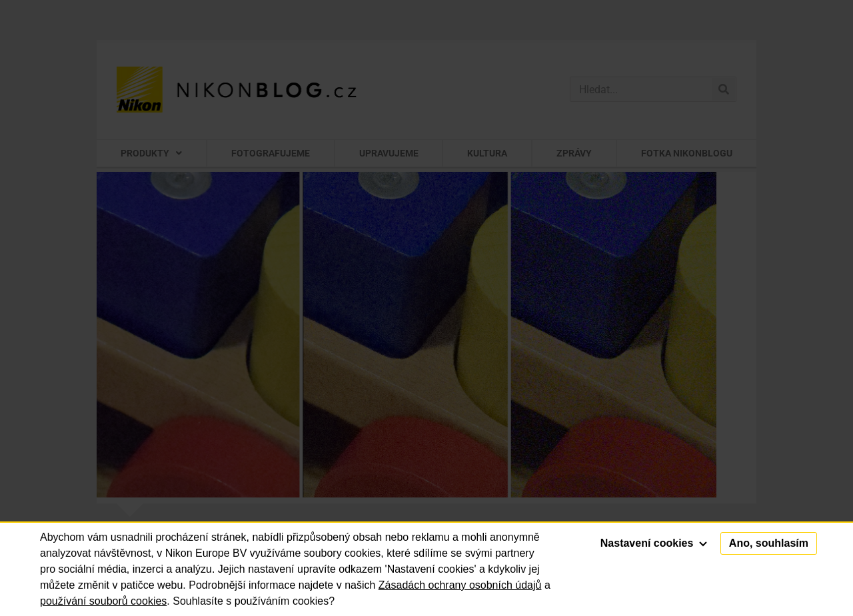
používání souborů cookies (103, 601)
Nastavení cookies (654, 543)
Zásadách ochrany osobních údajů (460, 585)
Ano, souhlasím (769, 543)
